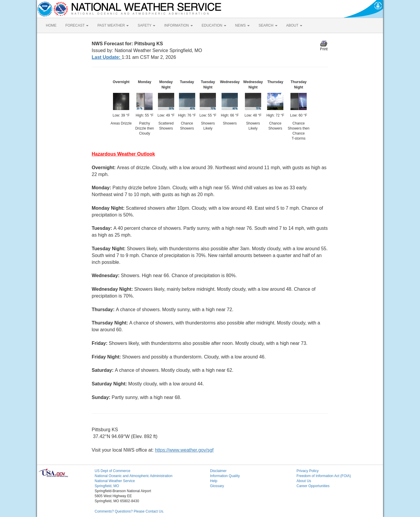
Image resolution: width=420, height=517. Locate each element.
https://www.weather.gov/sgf (184, 450)
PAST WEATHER (113, 25)
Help (214, 481)
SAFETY (146, 25)
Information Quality (225, 476)
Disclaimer (218, 471)
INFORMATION (178, 25)
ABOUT (294, 25)
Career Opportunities (313, 486)
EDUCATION (214, 25)
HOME (51, 25)
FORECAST (77, 25)
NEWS (242, 25)
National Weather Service (115, 481)
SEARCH (268, 25)
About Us (304, 481)
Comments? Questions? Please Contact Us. (129, 511)
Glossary (217, 486)
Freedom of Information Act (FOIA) (324, 476)
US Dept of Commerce (113, 471)
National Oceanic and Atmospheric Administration (134, 476)
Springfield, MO (107, 486)
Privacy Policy (308, 471)
